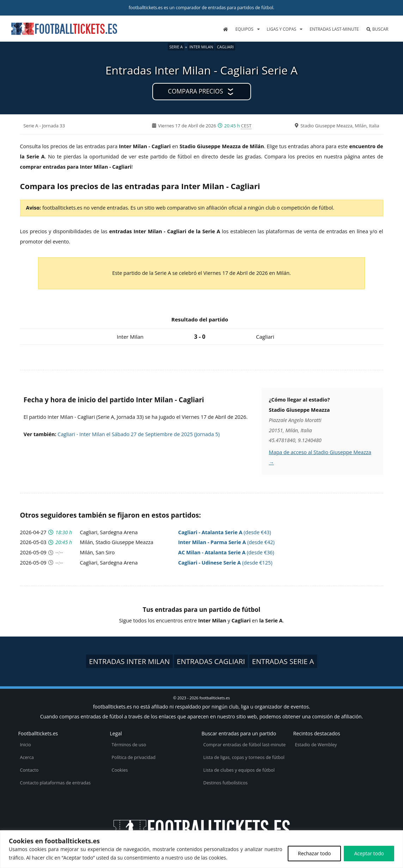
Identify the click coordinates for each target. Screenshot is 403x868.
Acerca (27, 757)
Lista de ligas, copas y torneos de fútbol (244, 757)
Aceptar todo (369, 853)
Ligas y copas (282, 29)
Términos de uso (129, 745)
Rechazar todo (315, 853)
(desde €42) (226, 542)
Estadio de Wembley (316, 745)
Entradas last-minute (334, 29)
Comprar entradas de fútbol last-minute (245, 745)
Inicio (26, 745)
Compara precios (195, 91)
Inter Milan (201, 47)
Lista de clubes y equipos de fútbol (239, 770)
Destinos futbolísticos (226, 783)
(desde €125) (225, 563)
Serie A (176, 47)
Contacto (29, 770)
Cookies (120, 770)
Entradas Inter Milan (129, 661)
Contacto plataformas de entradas (56, 783)
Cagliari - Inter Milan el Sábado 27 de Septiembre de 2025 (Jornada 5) (139, 434)
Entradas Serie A (283, 661)
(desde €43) (224, 532)
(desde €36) (226, 552)
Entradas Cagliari (211, 661)
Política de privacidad (134, 757)
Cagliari (225, 47)
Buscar (377, 29)
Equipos (244, 29)
